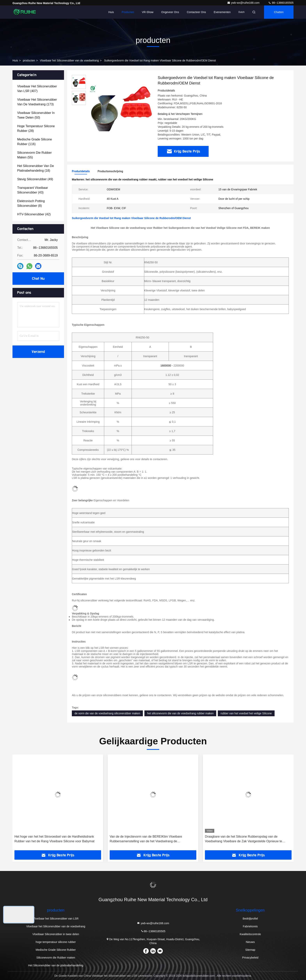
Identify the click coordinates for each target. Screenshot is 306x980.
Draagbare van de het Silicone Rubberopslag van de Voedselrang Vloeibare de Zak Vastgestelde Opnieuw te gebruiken (244, 839)
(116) (35, 142)
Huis (111, 12)
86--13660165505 (281, 3)
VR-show (148, 12)
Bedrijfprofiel (250, 919)
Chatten (279, 12)
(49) (35, 179)
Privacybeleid (250, 958)
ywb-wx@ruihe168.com (244, 3)
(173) (37, 102)
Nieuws (250, 942)
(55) (34, 155)
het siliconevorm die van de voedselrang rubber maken (180, 713)
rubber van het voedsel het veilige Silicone (246, 713)
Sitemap (250, 950)
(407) (37, 89)
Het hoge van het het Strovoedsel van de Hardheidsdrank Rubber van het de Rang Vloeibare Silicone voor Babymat (54, 839)
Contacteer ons (196, 12)
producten (29, 60)
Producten (128, 12)
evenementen (222, 12)
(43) (33, 190)
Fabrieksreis (250, 926)
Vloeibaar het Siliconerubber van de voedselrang (69, 60)
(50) (36, 115)
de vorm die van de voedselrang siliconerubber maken (107, 713)
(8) (31, 203)
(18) (36, 168)
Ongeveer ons (170, 12)
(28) (36, 128)
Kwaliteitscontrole (250, 934)
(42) (34, 214)
